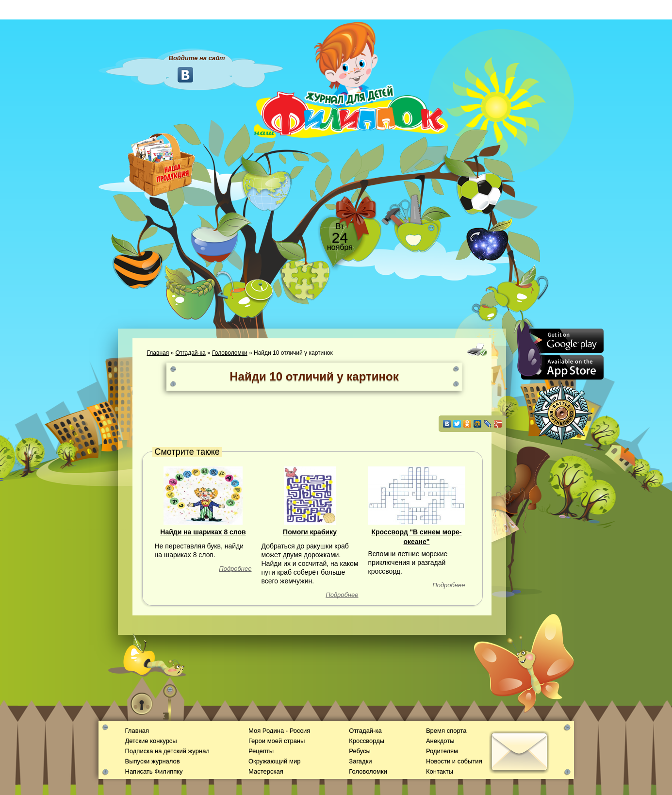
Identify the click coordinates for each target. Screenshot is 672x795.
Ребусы (360, 751)
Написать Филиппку (154, 771)
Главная (158, 353)
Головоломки (230, 353)
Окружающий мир (274, 761)
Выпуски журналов (153, 761)
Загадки (360, 761)
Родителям (442, 751)
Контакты (440, 771)
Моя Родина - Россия (279, 731)
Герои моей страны (277, 741)
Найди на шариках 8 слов (203, 532)
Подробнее (235, 569)
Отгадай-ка (191, 353)
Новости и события (454, 761)
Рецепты (261, 751)
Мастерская (266, 771)
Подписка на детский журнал (167, 751)
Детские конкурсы (151, 741)
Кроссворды (367, 741)
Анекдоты (440, 741)
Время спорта (446, 731)
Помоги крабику (310, 532)
